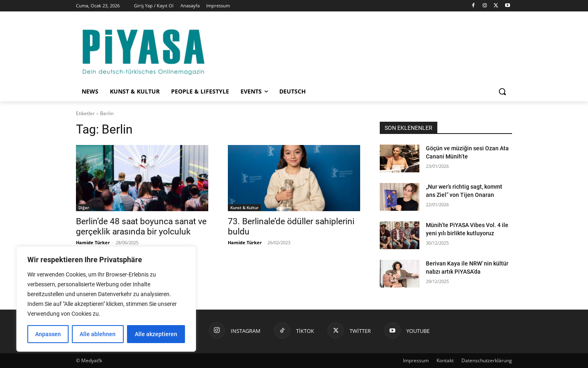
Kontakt (445, 360)
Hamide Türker (93, 242)
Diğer (84, 207)
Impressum (416, 360)
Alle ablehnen (98, 334)
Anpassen (48, 334)
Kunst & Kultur (244, 207)
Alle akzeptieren (156, 334)
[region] (106, 299)
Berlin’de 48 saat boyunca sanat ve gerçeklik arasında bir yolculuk (141, 226)
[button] (502, 91)
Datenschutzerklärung (487, 360)
